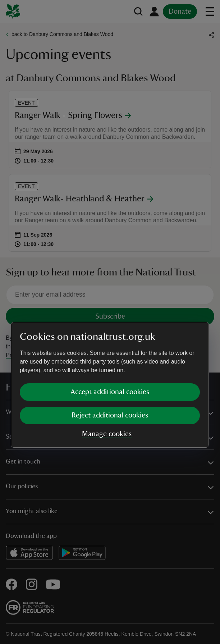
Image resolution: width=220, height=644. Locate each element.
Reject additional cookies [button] (110, 352)
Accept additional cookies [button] (110, 329)
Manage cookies (107, 371)
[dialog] (110, 322)
